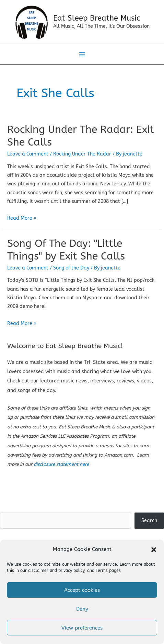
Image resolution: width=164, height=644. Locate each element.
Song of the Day (71, 268)
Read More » (22, 218)
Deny (82, 609)
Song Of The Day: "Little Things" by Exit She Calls (66, 250)
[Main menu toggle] (82, 54)
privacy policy (71, 571)
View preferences (82, 628)
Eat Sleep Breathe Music (97, 18)
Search (82, 508)
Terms (102, 571)
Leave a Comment (28, 154)
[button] (154, 550)
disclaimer (38, 571)
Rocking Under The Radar (82, 154)
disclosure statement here (61, 464)
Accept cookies (82, 590)
